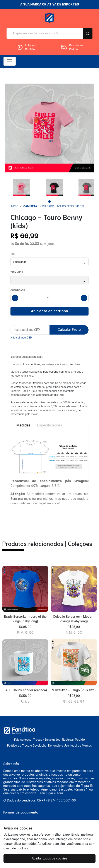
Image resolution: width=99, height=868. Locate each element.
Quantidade (18, 290)
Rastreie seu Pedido (73, 47)
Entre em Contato (26, 47)
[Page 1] (49, 202)
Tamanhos (17, 272)
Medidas (23, 425)
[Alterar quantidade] (49, 298)
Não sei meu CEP (21, 338)
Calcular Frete (69, 330)
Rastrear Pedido (73, 739)
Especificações (50, 425)
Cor (13, 254)
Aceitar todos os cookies (49, 858)
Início (14, 206)
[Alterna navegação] (10, 61)
